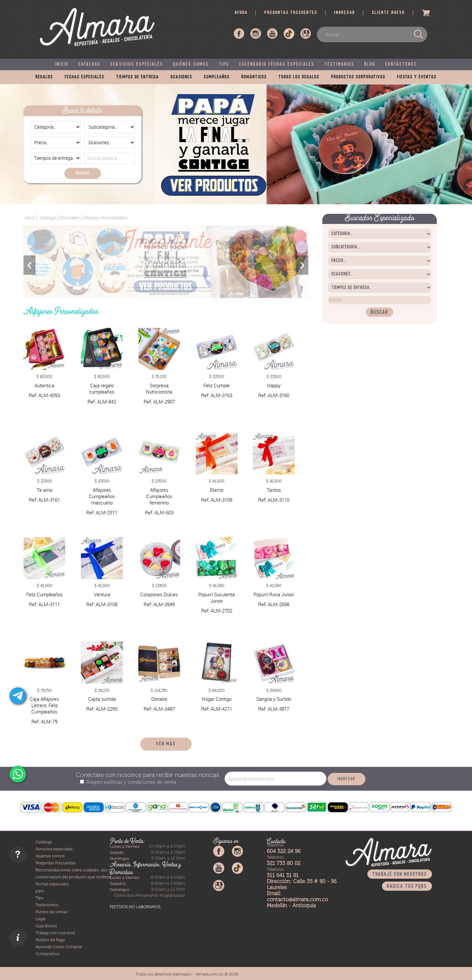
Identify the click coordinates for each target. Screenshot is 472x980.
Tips (224, 64)
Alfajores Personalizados (106, 218)
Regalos (44, 77)
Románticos (254, 77)
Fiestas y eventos (417, 77)
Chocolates (69, 218)
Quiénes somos (191, 64)
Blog (370, 64)
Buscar (83, 173)
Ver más (166, 744)
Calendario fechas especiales (277, 64)
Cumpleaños (217, 77)
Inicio (62, 64)
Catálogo (89, 64)
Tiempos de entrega (138, 77)
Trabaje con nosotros (55, 933)
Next (302, 265)
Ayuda (241, 13)
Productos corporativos (358, 77)
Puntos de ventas (52, 912)
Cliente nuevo (388, 13)
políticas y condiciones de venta (139, 782)
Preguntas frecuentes (291, 13)
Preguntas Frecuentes (56, 863)
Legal (40, 919)
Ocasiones (181, 77)
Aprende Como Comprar (59, 946)
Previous (29, 265)
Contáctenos (401, 64)
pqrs (40, 891)
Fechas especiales (85, 77)
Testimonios (340, 64)
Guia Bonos (46, 926)
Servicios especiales (137, 64)
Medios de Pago (50, 939)
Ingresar (345, 13)
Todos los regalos (299, 77)
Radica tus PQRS (407, 886)
